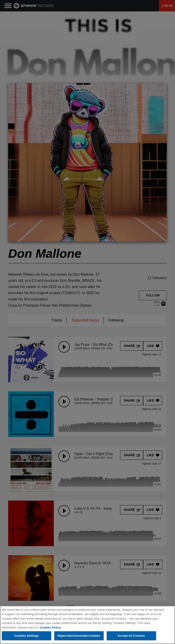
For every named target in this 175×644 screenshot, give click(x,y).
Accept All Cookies (131, 636)
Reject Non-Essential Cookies (79, 636)
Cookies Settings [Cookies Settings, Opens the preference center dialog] (26, 636)
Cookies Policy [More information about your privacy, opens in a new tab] (50, 628)
